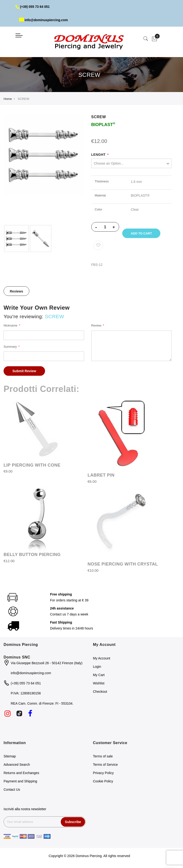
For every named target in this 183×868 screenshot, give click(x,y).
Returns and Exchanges (21, 774)
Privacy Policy (103, 774)
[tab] (16, 292)
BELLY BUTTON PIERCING (32, 556)
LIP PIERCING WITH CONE (32, 466)
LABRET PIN (101, 476)
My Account (102, 659)
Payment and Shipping (20, 782)
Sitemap (10, 757)
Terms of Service (105, 766)
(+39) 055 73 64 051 (33, 7)
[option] (16, 239)
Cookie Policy (103, 782)
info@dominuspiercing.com (44, 20)
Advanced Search (17, 766)
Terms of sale (103, 757)
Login (97, 667)
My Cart (99, 676)
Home (8, 99)
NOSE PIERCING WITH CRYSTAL (123, 565)
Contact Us (12, 790)
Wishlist (99, 684)
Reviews (16, 292)
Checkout (100, 692)
